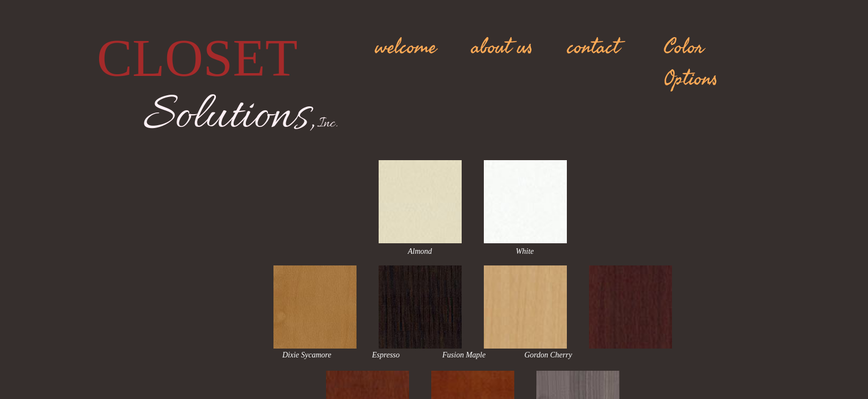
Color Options (691, 63)
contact (593, 47)
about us (502, 47)
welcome (406, 47)
